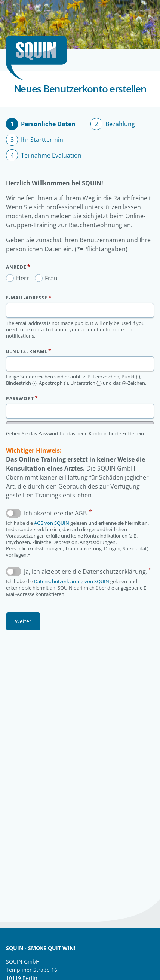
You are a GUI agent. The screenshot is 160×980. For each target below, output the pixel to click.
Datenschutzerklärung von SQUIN (72, 581)
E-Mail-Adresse (27, 298)
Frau (51, 278)
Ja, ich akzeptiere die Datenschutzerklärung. (86, 572)
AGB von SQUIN (52, 523)
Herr (23, 278)
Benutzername (27, 351)
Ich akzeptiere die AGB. (56, 513)
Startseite (39, 58)
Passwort (20, 398)
